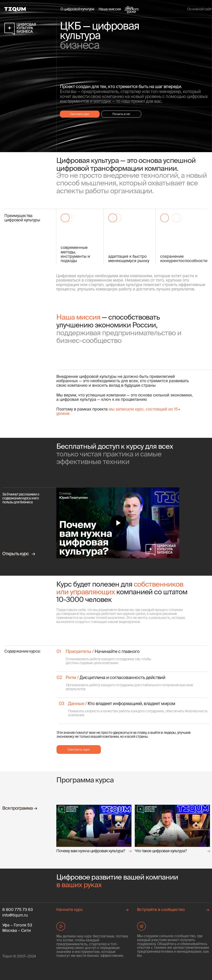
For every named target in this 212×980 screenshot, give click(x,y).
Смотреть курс (80, 114)
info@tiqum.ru (15, 915)
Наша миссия (110, 9)
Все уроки (131, 10)
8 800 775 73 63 (17, 910)
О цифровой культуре (77, 9)
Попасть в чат (121, 114)
